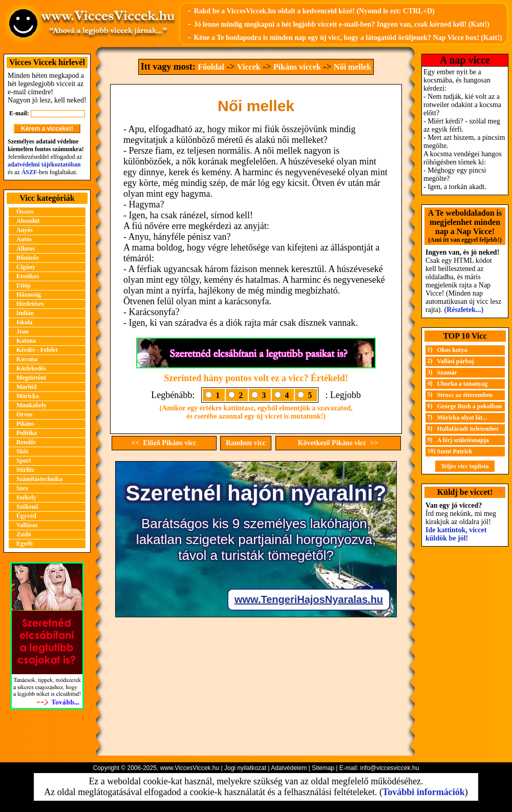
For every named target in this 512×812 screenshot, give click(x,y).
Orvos (24, 414)
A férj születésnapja (463, 440)
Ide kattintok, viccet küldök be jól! (456, 534)
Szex (22, 488)
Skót (22, 451)
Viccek (249, 67)
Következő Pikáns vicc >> (338, 443)
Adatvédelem (289, 768)
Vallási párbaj (456, 361)
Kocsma (27, 359)
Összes (25, 212)
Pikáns (25, 424)
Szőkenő (27, 507)
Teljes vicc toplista (465, 466)
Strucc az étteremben (465, 395)
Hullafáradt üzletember (468, 429)
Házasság (29, 295)
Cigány (26, 267)
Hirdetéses (30, 304)
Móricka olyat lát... (462, 418)
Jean (23, 331)
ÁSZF (29, 172)
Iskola (24, 322)
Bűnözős (27, 258)
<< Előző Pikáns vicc (164, 443)
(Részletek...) (464, 310)
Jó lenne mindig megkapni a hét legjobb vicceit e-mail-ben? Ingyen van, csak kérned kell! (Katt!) (342, 24)
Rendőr (26, 442)
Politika (27, 433)
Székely (26, 497)
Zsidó (24, 534)
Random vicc (246, 443)
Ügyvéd (26, 516)
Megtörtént (31, 378)
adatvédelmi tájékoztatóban (44, 164)
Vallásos (27, 525)
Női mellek (353, 67)
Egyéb (25, 544)
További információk (424, 792)
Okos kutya (452, 350)
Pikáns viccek (297, 67)
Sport (24, 461)
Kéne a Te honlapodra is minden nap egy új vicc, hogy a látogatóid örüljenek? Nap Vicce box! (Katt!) (348, 38)
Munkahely (31, 405)
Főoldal (211, 67)
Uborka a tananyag (463, 384)
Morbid (26, 387)
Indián (25, 313)
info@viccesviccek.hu (389, 768)
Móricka (28, 396)
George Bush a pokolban (470, 406)
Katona (26, 341)
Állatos (26, 248)
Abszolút (28, 221)
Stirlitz (25, 470)
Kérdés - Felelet (37, 350)
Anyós (25, 230)
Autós (24, 239)
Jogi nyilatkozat (245, 768)
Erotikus (28, 276)
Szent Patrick (455, 451)
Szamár (447, 372)
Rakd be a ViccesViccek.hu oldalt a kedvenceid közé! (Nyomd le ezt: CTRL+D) (314, 11)
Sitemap (323, 768)
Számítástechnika (39, 479)
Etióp (24, 285)
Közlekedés (31, 368)
